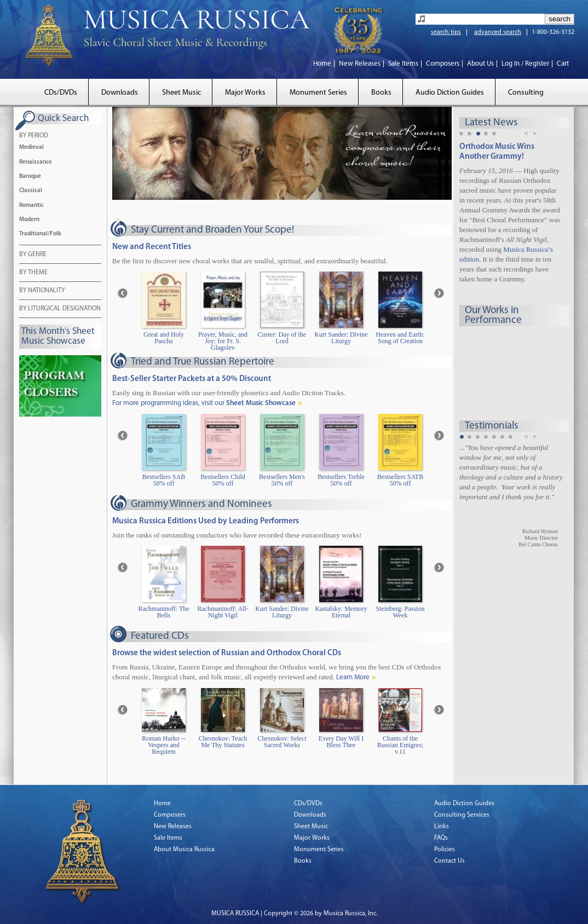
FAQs (441, 838)
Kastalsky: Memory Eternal (341, 612)
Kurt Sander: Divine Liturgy (341, 338)
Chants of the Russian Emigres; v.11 (400, 745)
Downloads (120, 93)
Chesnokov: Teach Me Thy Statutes (223, 742)
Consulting (526, 93)
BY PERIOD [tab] (34, 136)
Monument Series (318, 93)
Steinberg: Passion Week (400, 612)
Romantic (31, 206)
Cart (563, 64)
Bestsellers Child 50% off (223, 480)
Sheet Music (181, 93)
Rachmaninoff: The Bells (163, 612)
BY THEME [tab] (33, 273)
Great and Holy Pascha (164, 338)
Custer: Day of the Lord (282, 338)
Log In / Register (525, 64)
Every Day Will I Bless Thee (341, 742)
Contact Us (449, 861)
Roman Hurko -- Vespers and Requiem (163, 745)
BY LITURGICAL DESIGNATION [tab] (60, 309)
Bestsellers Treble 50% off (341, 480)
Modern (29, 220)
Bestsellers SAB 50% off (164, 480)
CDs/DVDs (61, 93)
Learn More (353, 677)
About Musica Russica (184, 850)
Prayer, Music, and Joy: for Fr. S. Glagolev (223, 341)
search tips (446, 32)
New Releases (360, 64)
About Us (480, 64)
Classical (31, 191)
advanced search (498, 32)
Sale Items (403, 64)
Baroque (30, 177)
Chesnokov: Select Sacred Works (282, 742)
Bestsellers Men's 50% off (282, 480)
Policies (445, 850)
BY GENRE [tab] (33, 255)
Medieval (31, 148)
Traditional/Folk (40, 234)
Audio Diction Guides (450, 93)
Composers (443, 64)
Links (442, 827)
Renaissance (36, 162)
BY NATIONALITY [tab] (42, 291)
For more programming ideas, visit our (204, 403)
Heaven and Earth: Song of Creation (400, 338)
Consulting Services (462, 815)
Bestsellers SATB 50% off (400, 480)
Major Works (245, 93)
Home (322, 64)
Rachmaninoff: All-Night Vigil (223, 612)
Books (381, 93)
